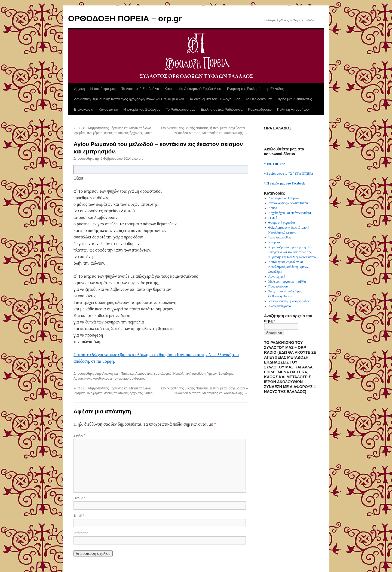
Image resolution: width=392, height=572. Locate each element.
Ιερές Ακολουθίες (280, 237)
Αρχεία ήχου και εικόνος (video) (290, 213)
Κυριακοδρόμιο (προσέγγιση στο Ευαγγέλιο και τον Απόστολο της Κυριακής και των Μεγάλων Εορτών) (293, 252)
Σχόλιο (79, 435)
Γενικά (273, 218)
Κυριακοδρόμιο (260, 109)
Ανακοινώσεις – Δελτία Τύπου (288, 203)
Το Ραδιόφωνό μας (181, 109)
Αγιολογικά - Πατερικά (118, 374)
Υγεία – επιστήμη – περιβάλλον (289, 301)
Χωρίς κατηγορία (280, 306)
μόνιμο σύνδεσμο (131, 379)
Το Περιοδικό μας (259, 99)
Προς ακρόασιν (278, 286)
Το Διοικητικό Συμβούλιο (140, 89)
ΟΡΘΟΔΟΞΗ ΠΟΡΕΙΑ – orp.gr (125, 18)
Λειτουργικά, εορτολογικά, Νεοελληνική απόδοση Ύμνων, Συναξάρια (184, 374)
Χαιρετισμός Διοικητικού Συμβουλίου (193, 89)
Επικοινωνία (84, 109)
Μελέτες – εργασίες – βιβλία (287, 282)
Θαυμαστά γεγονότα (282, 223)
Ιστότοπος (81, 533)
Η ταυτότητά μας (103, 89)
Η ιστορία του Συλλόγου (142, 109)
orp (141, 159)
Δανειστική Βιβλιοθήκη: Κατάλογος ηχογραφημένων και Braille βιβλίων (129, 99)
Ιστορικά (274, 242)
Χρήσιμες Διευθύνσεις (295, 99)
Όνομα (79, 498)
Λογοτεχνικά (82, 379)
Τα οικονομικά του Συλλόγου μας (215, 99)
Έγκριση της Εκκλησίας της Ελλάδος (255, 89)
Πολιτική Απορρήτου (293, 109)
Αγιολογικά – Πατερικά (284, 198)
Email (79, 516)
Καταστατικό (108, 109)
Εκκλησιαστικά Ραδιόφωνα (222, 109)
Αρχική (79, 89)
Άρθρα (273, 208)
